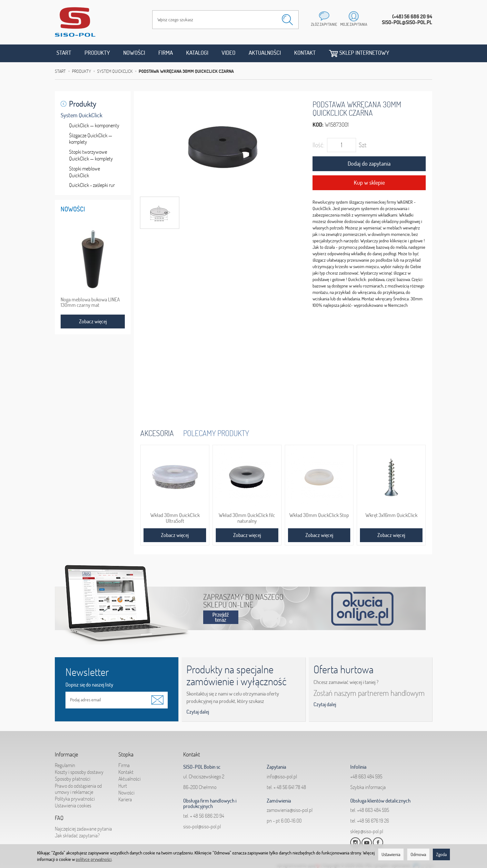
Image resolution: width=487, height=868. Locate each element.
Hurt (123, 786)
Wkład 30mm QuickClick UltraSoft (175, 518)
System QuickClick (81, 115)
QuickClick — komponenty (94, 125)
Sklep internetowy (359, 53)
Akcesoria (157, 433)
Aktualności (265, 53)
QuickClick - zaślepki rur (92, 185)
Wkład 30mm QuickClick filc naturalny (247, 518)
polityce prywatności (94, 859)
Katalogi (197, 53)
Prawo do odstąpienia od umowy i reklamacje (78, 789)
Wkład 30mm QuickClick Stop (319, 515)
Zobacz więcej (175, 535)
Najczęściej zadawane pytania (83, 829)
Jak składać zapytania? (77, 835)
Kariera (125, 799)
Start (64, 53)
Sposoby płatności (73, 779)
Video (229, 53)
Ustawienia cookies (73, 805)
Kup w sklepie (369, 183)
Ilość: (318, 145)
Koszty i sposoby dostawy (79, 772)
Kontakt (305, 53)
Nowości (134, 53)
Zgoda (441, 854)
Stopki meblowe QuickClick (84, 172)
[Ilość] (342, 145)
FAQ (59, 818)
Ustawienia (391, 854)
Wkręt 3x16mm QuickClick (391, 515)
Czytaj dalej (198, 712)
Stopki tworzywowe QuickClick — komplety (91, 155)
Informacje (66, 755)
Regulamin (65, 765)
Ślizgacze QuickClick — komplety (91, 139)
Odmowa (418, 854)
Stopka (126, 755)
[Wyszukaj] (287, 20)
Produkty (97, 53)
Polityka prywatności (75, 799)
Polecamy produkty (216, 433)
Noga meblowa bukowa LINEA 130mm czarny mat (90, 302)
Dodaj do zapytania (369, 164)
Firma (166, 53)
